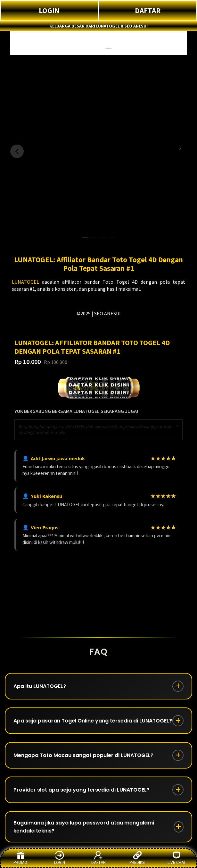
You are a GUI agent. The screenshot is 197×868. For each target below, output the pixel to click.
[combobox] (98, 430)
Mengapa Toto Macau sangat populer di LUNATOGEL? (83, 755)
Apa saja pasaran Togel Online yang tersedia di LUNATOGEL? (93, 721)
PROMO (20, 858)
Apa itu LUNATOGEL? (40, 686)
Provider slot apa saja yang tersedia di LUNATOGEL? (82, 790)
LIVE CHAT (177, 858)
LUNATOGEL (25, 282)
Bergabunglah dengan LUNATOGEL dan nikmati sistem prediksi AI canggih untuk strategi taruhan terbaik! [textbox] (95, 430)
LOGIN (49, 10)
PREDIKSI (137, 858)
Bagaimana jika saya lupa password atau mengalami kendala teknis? (84, 827)
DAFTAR (148, 10)
